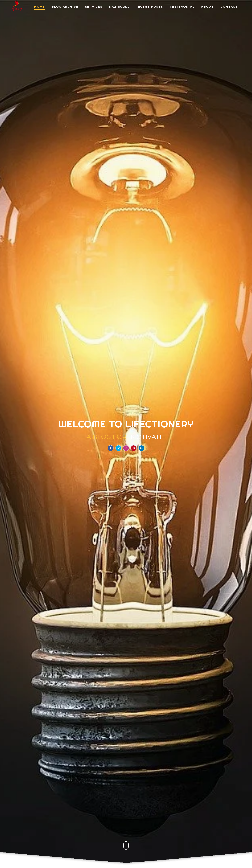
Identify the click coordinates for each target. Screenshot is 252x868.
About (207, 7)
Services (94, 7)
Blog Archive (65, 7)
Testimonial (182, 7)
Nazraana (119, 7)
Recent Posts (149, 7)
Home (40, 7)
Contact (229, 7)
